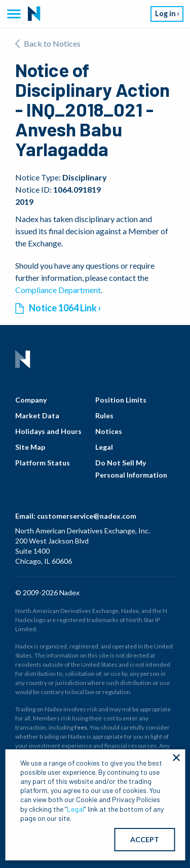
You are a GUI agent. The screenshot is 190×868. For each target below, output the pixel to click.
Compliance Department (58, 290)
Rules (104, 415)
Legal (104, 447)
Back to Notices (48, 43)
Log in (165, 13)
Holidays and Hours (48, 431)
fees (81, 727)
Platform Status (43, 463)
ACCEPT (145, 839)
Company (31, 400)
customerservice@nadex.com (87, 516)
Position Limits (121, 400)
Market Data (37, 415)
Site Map (30, 447)
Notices (109, 431)
